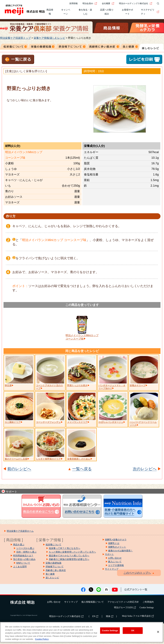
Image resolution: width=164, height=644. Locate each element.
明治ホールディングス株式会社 (136, 3)
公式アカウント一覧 (136, 589)
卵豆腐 (8, 385)
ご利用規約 (148, 602)
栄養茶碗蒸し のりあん (79, 459)
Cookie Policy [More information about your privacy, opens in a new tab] (42, 639)
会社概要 (108, 3)
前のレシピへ (19, 469)
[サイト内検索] (157, 4)
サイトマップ (71, 602)
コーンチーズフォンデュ (48, 422)
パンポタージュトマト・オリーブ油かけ (112, 387)
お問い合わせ (54, 602)
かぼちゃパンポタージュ (111, 422)
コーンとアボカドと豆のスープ (49, 387)
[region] (82, 632)
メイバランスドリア (77, 422)
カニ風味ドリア (13, 422)
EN (95, 616)
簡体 (110, 616)
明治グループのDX (125, 608)
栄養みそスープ (138, 385)
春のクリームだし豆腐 (16, 459)
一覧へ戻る (82, 469)
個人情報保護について (93, 602)
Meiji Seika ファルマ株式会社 (138, 616)
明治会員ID (90, 3)
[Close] (158, 632)
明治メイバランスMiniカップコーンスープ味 (82, 337)
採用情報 (74, 3)
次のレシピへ (145, 469)
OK (133, 631)
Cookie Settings (147, 608)
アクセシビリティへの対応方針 (123, 602)
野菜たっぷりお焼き (77, 385)
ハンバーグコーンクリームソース (143, 424)
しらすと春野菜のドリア (48, 459)
